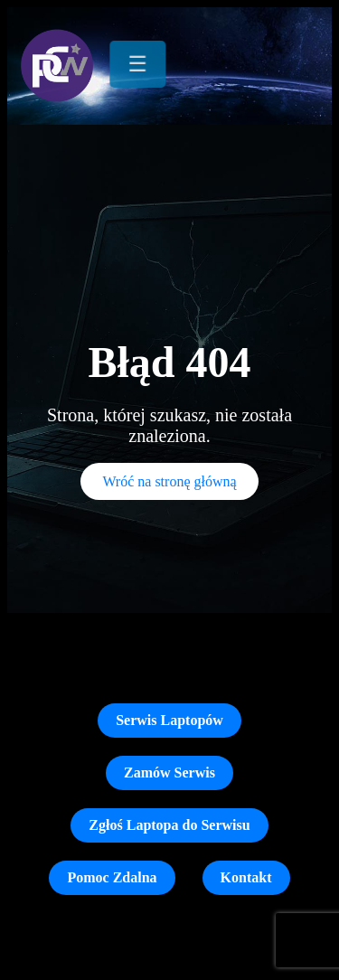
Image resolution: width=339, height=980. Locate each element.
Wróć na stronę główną (169, 481)
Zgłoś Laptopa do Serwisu (169, 825)
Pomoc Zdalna (112, 877)
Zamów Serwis (169, 773)
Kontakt (246, 877)
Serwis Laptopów (169, 720)
